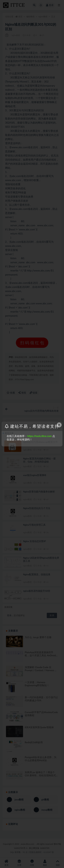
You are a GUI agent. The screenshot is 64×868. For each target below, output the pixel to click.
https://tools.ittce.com (39, 436)
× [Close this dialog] (59, 425)
